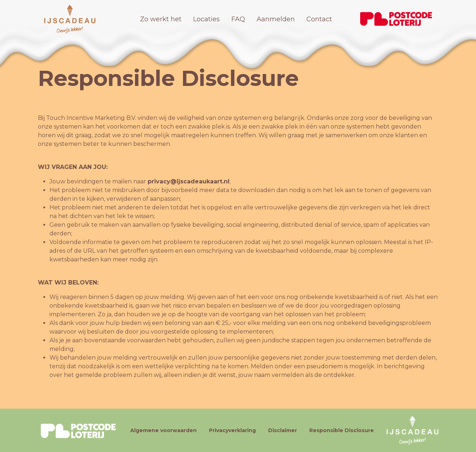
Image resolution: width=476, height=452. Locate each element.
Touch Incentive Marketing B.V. (91, 118)
